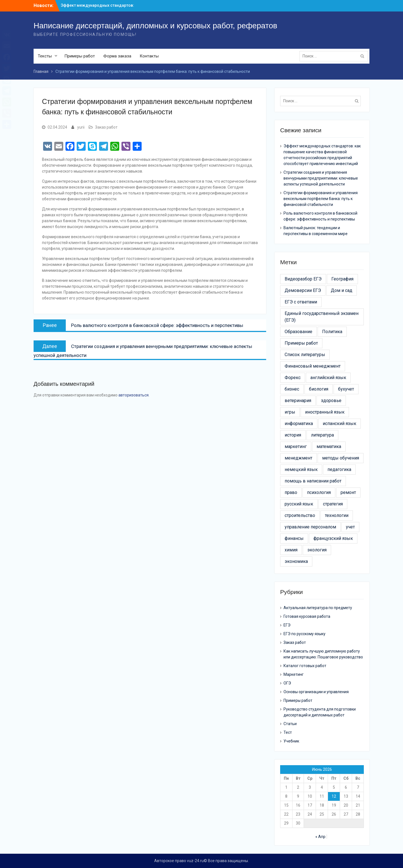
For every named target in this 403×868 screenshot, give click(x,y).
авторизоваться (133, 395)
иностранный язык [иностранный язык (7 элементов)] (325, 412)
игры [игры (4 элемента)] (290, 412)
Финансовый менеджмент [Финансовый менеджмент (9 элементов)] (313, 366)
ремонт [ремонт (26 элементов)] (348, 492)
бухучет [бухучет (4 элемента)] (346, 389)
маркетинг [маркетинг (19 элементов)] (296, 446)
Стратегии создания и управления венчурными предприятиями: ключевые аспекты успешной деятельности (321, 178)
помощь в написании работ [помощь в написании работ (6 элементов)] (313, 481)
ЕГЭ (287, 625)
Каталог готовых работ (305, 666)
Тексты (45, 56)
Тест (288, 732)
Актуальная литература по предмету (318, 608)
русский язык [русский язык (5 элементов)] (299, 504)
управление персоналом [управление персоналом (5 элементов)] (310, 527)
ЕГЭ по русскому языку (304, 634)
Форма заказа (117, 56)
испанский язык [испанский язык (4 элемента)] (339, 423)
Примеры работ (80, 56)
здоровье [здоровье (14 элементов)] (331, 401)
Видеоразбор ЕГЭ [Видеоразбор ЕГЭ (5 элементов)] (303, 279)
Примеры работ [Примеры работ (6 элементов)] (301, 343)
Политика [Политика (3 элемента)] (332, 332)
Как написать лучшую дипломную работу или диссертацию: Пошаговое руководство (323, 654)
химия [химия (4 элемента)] (291, 550)
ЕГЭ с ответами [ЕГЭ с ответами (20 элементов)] (301, 302)
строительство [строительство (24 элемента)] (300, 515)
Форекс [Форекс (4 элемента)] (293, 378)
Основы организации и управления (316, 692)
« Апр (320, 837)
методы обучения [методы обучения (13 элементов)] (341, 458)
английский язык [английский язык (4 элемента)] (328, 378)
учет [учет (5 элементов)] (350, 527)
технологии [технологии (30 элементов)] (337, 515)
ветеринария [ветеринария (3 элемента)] (298, 401)
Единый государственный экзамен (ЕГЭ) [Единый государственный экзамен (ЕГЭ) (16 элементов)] (322, 317)
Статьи (290, 724)
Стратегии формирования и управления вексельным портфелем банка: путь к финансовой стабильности (321, 199)
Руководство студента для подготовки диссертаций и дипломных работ (320, 712)
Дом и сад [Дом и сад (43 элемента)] (342, 290)
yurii (81, 127)
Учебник (291, 741)
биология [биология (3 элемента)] (319, 389)
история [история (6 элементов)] (293, 435)
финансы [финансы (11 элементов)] (294, 538)
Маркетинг (294, 674)
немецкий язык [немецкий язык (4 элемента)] (301, 469)
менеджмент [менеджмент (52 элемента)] (298, 458)
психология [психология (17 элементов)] (319, 492)
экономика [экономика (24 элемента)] (296, 561)
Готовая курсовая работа (307, 616)
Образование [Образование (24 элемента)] (298, 332)
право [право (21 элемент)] (291, 492)
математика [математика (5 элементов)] (329, 446)
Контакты (149, 56)
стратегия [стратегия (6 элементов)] (333, 504)
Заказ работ (106, 127)
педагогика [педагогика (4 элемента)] (339, 469)
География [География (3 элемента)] (342, 279)
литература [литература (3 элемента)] (322, 435)
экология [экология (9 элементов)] (317, 550)
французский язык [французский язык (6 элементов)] (333, 538)
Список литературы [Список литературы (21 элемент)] (305, 355)
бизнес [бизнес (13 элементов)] (292, 389)
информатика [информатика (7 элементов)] (299, 423)
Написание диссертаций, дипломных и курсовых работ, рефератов (155, 26)
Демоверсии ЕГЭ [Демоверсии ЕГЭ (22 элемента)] (303, 290)
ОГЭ (287, 683)
